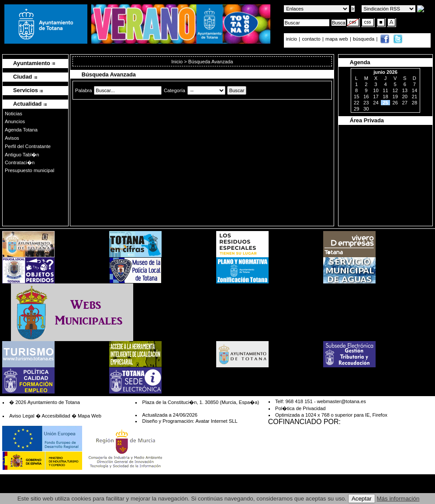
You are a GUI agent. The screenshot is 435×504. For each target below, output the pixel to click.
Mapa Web (90, 416)
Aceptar (362, 499)
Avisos (12, 138)
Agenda (360, 62)
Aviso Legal (22, 416)
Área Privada (367, 120)
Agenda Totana (21, 130)
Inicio (178, 62)
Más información (398, 499)
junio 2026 (385, 72)
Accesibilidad (56, 416)
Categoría (174, 90)
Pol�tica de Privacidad (300, 408)
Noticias (14, 114)
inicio (292, 39)
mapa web (337, 39)
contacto (311, 39)
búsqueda (364, 39)
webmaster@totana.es (342, 401)
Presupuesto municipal (29, 170)
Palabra (84, 90)
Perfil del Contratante (28, 146)
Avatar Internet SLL (216, 421)
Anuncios (15, 121)
